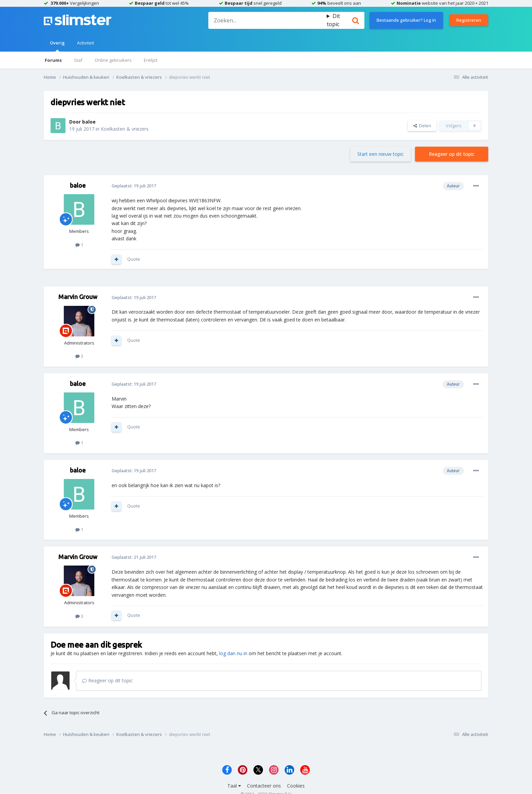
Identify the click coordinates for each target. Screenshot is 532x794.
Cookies (296, 786)
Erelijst (151, 60)
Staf (78, 60)
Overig (57, 46)
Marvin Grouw (78, 297)
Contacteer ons (264, 786)
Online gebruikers (113, 60)
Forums (53, 60)
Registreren (469, 20)
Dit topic (333, 20)
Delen (422, 126)
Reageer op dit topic (452, 154)
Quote (134, 259)
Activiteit (85, 43)
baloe (89, 122)
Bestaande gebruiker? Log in (406, 20)
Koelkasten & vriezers (125, 129)
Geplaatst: (134, 186)
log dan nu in (233, 653)
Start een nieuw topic (381, 154)
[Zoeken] (267, 20)
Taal (234, 786)
